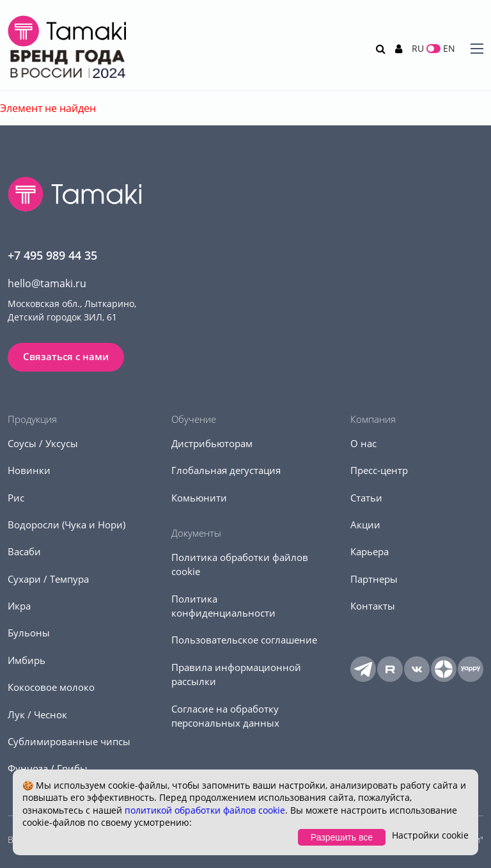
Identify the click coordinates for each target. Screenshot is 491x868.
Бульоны (29, 633)
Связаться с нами (66, 356)
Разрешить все (342, 837)
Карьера (370, 551)
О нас (363, 443)
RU (418, 48)
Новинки (29, 470)
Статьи (366, 498)
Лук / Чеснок (37, 714)
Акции (365, 525)
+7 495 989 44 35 (52, 255)
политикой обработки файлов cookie (205, 810)
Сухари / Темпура (48, 579)
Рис (16, 498)
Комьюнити (199, 498)
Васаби (24, 551)
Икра (19, 606)
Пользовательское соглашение (244, 640)
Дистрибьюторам (212, 443)
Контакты (373, 606)
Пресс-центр (379, 470)
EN (449, 48)
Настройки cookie (430, 835)
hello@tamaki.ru (47, 283)
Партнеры (374, 579)
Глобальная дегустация (226, 470)
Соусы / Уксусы (43, 443)
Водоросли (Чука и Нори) (66, 525)
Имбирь (27, 660)
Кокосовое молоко (51, 687)
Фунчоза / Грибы (48, 768)
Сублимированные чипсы (69, 741)
